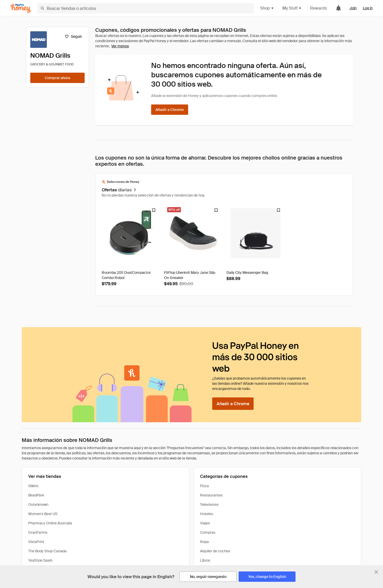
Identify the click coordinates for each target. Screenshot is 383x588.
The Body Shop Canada (47, 551)
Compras (208, 532)
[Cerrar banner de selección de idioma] (376, 572)
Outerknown (38, 504)
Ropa (204, 542)
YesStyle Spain (40, 560)
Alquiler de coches (215, 551)
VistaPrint (36, 542)
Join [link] (353, 8)
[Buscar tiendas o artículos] (146, 8)
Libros (205, 560)
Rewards (318, 8)
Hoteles (207, 514)
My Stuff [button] (292, 8)
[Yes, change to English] (267, 577)
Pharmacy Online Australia (50, 523)
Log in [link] (368, 8)
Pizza (204, 486)
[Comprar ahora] (57, 78)
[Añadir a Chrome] (170, 110)
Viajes (205, 523)
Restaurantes (211, 495)
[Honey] (21, 8)
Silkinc (34, 486)
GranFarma (38, 532)
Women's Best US (43, 514)
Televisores (209, 504)
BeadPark (36, 495)
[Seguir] (73, 36)
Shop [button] (267, 8)
